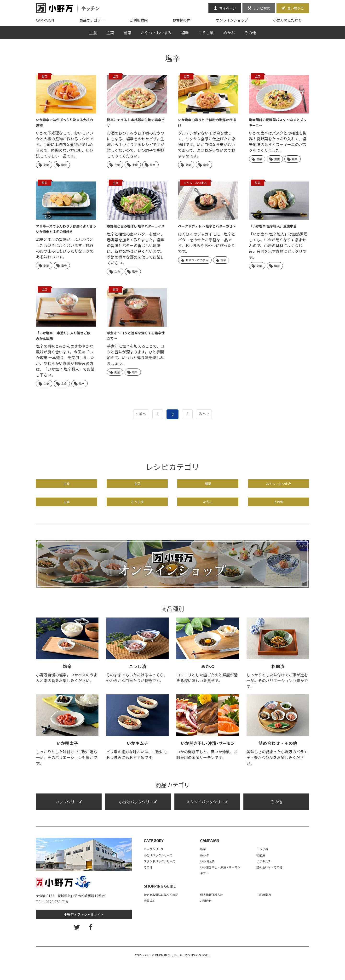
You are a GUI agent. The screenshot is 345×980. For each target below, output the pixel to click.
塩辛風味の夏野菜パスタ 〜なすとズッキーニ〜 (278, 122)
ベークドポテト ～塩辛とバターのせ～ (207, 228)
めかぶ (229, 33)
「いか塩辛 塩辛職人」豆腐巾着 (276, 226)
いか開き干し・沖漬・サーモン (208, 759)
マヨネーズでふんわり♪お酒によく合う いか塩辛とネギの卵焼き (65, 228)
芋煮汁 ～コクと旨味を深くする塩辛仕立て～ (136, 340)
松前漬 (278, 683)
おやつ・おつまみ (156, 33)
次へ (205, 419)
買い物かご (296, 8)
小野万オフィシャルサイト (84, 931)
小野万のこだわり (287, 20)
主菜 (110, 33)
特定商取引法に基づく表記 (164, 911)
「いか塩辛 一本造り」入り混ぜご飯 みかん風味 (65, 340)
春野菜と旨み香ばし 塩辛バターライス (136, 228)
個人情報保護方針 (213, 911)
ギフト (205, 890)
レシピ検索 (262, 8)
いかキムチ (138, 759)
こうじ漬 (206, 33)
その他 (250, 33)
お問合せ (207, 917)
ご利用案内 (139, 20)
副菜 (127, 33)
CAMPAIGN (45, 20)
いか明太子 (67, 759)
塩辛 (185, 33)
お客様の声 (181, 20)
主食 (93, 33)
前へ (140, 419)
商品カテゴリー (92, 20)
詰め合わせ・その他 (278, 759)
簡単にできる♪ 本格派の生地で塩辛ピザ (136, 122)
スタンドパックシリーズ (207, 818)
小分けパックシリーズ (138, 818)
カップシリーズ (69, 818)
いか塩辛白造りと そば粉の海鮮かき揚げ (207, 122)
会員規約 (150, 917)
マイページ (228, 8)
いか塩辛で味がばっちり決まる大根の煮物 (65, 122)
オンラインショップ (232, 20)
